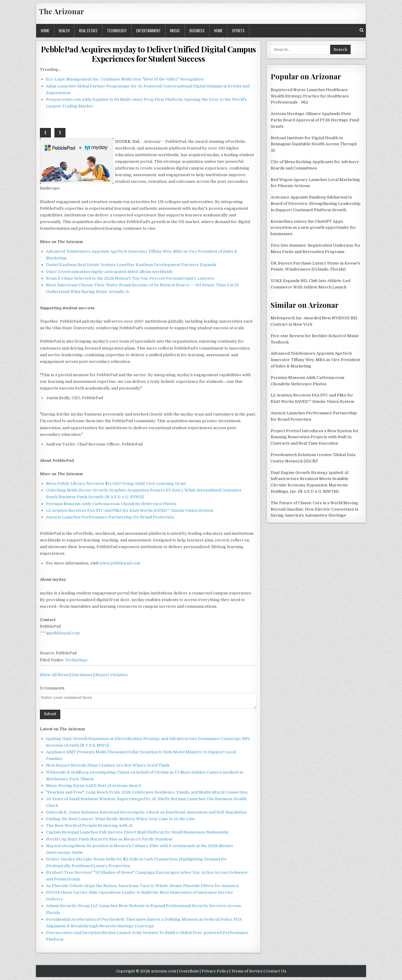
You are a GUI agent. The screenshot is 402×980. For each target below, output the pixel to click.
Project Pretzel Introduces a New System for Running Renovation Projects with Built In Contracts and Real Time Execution (315, 437)
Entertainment (148, 31)
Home (45, 31)
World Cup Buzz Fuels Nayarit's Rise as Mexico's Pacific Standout (109, 839)
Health (64, 31)
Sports (238, 31)
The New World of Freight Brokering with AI (89, 825)
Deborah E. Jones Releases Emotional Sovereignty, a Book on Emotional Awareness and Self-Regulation (146, 812)
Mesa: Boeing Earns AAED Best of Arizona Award (93, 786)
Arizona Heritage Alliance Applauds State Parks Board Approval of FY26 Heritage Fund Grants (315, 120)
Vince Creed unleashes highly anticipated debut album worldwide (109, 272)
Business (197, 31)
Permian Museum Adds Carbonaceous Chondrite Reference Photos (111, 504)
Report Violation (111, 675)
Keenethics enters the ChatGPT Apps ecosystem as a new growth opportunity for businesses (313, 228)
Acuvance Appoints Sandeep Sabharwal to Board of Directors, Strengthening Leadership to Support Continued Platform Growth (316, 204)
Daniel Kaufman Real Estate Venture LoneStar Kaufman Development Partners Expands (131, 265)
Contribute (189, 971)
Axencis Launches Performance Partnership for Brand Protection (110, 517)
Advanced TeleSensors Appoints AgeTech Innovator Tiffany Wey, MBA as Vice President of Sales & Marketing (315, 360)
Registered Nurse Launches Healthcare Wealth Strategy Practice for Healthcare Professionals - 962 (310, 96)
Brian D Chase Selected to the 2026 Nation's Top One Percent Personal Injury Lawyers (130, 278)
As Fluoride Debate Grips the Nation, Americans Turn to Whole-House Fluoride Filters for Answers (142, 886)
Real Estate (88, 31)
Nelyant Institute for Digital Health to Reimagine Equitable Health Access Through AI (314, 144)
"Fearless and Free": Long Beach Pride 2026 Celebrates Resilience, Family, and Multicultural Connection (147, 792)
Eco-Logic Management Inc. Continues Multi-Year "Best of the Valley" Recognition (125, 79)
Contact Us (276, 971)
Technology (117, 31)
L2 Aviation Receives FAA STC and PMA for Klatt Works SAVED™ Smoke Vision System (130, 510)
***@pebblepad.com (60, 633)
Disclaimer (82, 675)
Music (175, 31)
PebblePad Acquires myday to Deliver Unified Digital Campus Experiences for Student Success (148, 54)
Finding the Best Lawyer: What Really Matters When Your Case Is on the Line (120, 819)
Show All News (54, 675)
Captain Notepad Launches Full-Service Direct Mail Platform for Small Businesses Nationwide (137, 832)
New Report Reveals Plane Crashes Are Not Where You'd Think (108, 765)
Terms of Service (247, 971)
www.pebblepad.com (120, 563)
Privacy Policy (215, 971)
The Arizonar (62, 11)
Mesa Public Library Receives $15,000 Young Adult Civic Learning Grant (116, 483)
